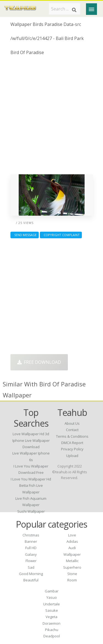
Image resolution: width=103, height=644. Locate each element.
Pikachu (52, 630)
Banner (31, 541)
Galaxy (31, 554)
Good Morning (31, 574)
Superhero (72, 567)
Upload (72, 456)
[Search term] (65, 9)
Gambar (52, 591)
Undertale (51, 604)
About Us (72, 423)
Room (72, 580)
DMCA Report (72, 443)
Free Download (39, 362)
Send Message (25, 235)
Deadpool (52, 636)
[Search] (74, 10)
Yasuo (52, 597)
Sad (31, 567)
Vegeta (51, 617)
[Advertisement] (51, 117)
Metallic (72, 561)
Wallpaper (72, 554)
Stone (72, 574)
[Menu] (91, 9)
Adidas (72, 541)
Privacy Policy (72, 449)
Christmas (31, 535)
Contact (72, 430)
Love (72, 535)
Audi (72, 548)
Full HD (31, 548)
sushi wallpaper (31, 511)
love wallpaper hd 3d (31, 434)
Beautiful (31, 580)
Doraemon (51, 623)
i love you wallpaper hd (31, 479)
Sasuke (52, 610)
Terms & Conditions (72, 436)
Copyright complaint (61, 235)
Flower (31, 561)
